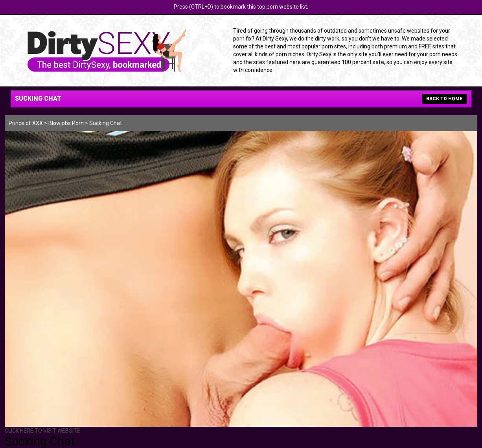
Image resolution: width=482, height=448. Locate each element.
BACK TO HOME (444, 99)
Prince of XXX (26, 123)
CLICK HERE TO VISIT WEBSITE (42, 431)
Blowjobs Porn (66, 123)
